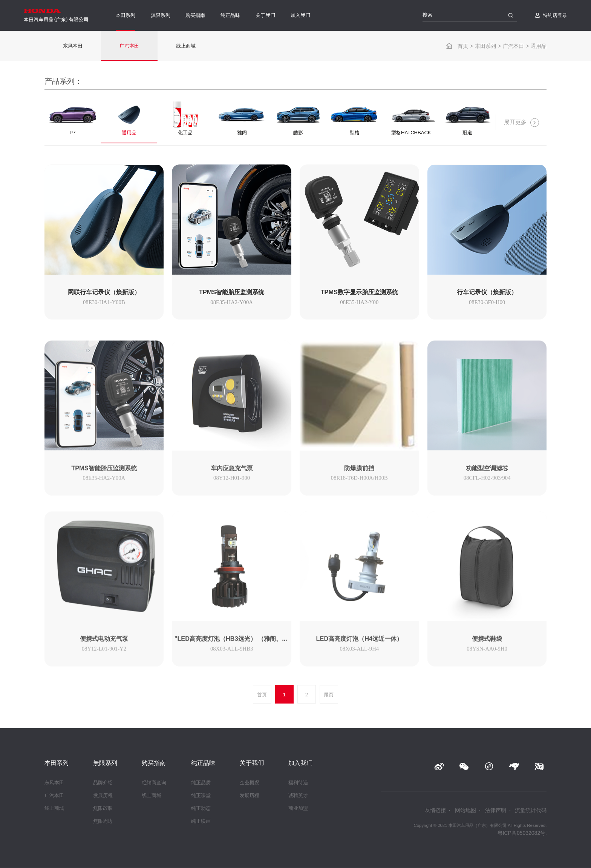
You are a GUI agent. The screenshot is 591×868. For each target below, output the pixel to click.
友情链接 (435, 810)
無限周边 (103, 821)
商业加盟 (298, 808)
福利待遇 (298, 783)
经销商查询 (154, 783)
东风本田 (73, 46)
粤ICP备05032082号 (522, 833)
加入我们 (300, 15)
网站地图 (465, 810)
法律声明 (496, 810)
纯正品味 (230, 15)
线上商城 (186, 46)
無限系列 (161, 15)
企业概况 (250, 783)
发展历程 (103, 795)
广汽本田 (513, 46)
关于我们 (265, 15)
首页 (463, 46)
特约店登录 (555, 15)
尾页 (329, 695)
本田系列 (126, 15)
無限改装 (103, 808)
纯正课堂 (201, 795)
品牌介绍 (103, 783)
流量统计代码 (531, 810)
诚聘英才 (298, 795)
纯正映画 (201, 821)
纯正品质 (201, 783)
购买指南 (195, 15)
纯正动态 (201, 808)
